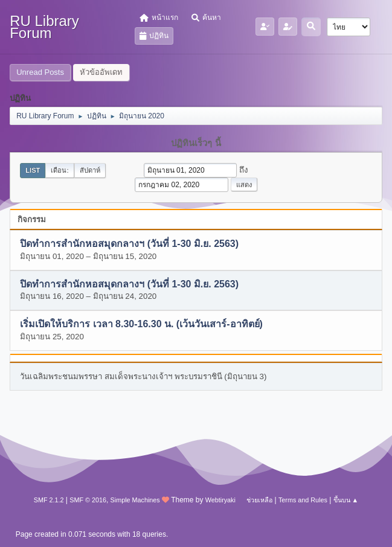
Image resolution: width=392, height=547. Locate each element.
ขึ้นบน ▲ (346, 500)
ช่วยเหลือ (259, 500)
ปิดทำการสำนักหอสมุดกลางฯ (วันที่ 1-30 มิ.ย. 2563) (129, 244)
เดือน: (59, 170)
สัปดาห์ (90, 170)
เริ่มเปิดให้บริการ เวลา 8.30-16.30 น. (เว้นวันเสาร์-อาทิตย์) (141, 325)
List (33, 170)
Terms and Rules (303, 500)
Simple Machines (135, 500)
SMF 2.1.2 (49, 500)
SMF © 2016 (88, 500)
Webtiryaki (220, 500)
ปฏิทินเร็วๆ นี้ (196, 143)
